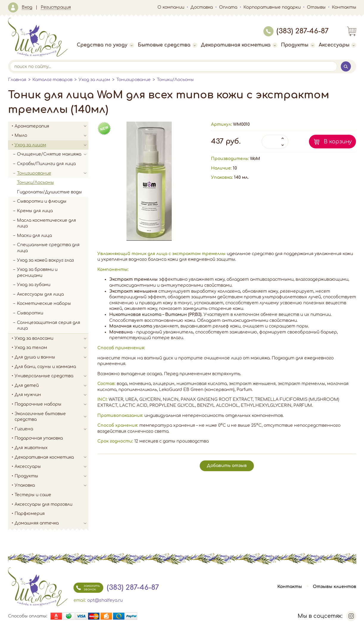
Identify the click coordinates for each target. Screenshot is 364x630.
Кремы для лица (35, 211)
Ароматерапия (51, 126)
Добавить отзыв (227, 466)
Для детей (51, 386)
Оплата (228, 7)
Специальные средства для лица (48, 248)
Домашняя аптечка (51, 523)
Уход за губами (34, 285)
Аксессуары (338, 45)
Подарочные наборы (51, 404)
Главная (17, 80)
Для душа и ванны (51, 357)
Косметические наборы (44, 304)
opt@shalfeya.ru (105, 600)
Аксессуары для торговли (43, 504)
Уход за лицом (94, 80)
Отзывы (316, 7)
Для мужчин (51, 395)
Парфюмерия (30, 514)
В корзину (338, 142)
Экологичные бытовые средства (51, 417)
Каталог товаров (52, 80)
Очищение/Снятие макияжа (53, 154)
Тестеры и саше (33, 495)
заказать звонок (87, 588)
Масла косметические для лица (46, 223)
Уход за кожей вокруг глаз (45, 260)
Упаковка (51, 485)
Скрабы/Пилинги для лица (46, 164)
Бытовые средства (168, 45)
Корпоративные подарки (272, 7)
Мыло (51, 136)
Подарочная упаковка (39, 438)
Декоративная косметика (239, 45)
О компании (171, 7)
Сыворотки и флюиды (42, 201)
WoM (255, 159)
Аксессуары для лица (40, 294)
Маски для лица (34, 236)
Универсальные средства (51, 376)
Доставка (202, 7)
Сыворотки (30, 313)
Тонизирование (133, 80)
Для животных (31, 448)
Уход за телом (51, 348)
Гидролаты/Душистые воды (49, 192)
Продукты (298, 45)
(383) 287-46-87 (296, 31)
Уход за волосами (51, 339)
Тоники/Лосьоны (175, 80)
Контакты (344, 7)
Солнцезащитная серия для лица (49, 326)
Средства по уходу (106, 45)
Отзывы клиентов (335, 587)
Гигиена (51, 429)
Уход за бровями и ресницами (37, 273)
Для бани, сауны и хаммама (45, 367)
